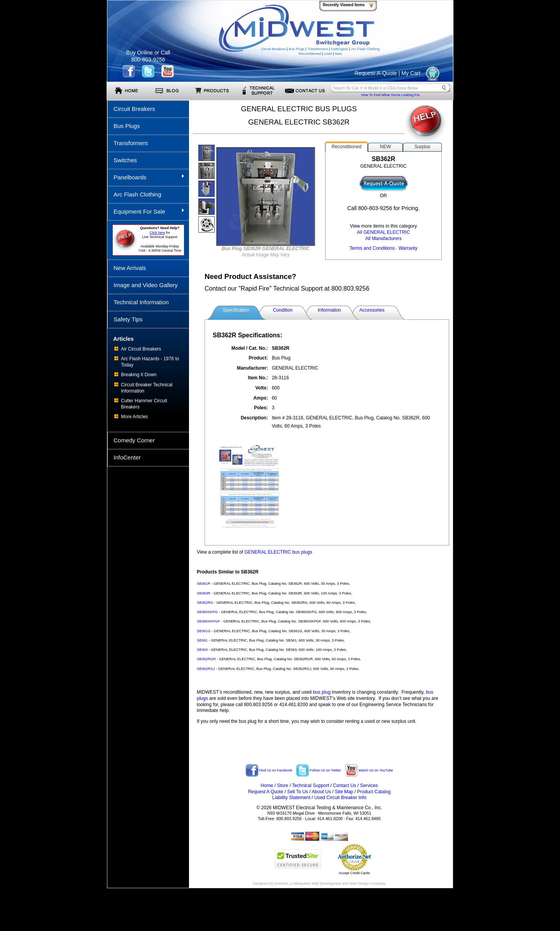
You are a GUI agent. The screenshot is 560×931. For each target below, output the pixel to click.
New (338, 54)
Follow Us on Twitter (319, 770)
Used (328, 54)
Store (283, 785)
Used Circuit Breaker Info (340, 798)
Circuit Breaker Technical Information (147, 388)
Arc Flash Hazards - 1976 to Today (150, 362)
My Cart (411, 73)
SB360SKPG (207, 612)
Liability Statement (291, 798)
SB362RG (205, 603)
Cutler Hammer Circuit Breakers (144, 404)
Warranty (408, 248)
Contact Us (344, 785)
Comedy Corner (134, 440)
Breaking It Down (139, 375)
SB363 (202, 650)
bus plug (322, 692)
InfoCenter (127, 457)
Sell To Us (297, 792)
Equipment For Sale (146, 211)
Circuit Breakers (273, 49)
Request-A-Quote (376, 73)
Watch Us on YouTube (369, 770)
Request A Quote (266, 792)
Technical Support (311, 785)
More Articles (134, 417)
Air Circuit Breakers (141, 349)
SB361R (204, 584)
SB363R (204, 593)
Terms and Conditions (372, 248)
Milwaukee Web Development (317, 884)
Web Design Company (367, 884)
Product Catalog (374, 792)
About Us (321, 792)
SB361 (202, 640)
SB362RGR (206, 659)
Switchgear (340, 49)
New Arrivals (130, 268)
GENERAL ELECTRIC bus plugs (278, 552)
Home (267, 785)
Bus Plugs (297, 49)
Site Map (344, 792)
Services (369, 785)
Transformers (318, 49)
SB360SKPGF (208, 621)
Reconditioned (310, 54)
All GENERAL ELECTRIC (383, 232)
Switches (125, 160)
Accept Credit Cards (354, 873)
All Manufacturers (383, 238)
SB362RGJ (206, 669)
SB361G (204, 631)
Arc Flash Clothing (366, 49)
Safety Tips (128, 319)
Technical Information (141, 302)
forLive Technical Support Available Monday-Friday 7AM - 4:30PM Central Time (160, 239)
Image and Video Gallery (146, 285)
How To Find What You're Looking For (391, 95)
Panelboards (146, 177)
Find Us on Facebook (269, 770)
